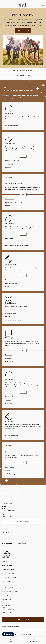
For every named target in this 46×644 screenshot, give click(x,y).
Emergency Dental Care (12, 161)
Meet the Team (8, 569)
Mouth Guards (10, 199)
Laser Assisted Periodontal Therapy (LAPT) (18, 245)
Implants (8, 317)
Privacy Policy (8, 587)
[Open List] (23, 156)
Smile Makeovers (10, 467)
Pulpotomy (9, 403)
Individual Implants (11, 313)
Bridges (7, 286)
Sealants (8, 206)
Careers (5, 595)
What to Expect (8, 573)
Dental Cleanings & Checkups (14, 202)
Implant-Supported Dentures (14, 320)
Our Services (7, 565)
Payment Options (9, 577)
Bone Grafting (9, 239)
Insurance (6, 581)
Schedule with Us (23, 30)
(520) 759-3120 (25, 75)
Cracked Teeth (9, 164)
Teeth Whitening (10, 474)
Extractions (9, 355)
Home (4, 561)
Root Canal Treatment (12, 283)
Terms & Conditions (10, 591)
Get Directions (23, 521)
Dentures (8, 280)
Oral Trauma (9, 167)
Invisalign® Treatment (12, 126)
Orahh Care (7, 599)
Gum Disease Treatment (12, 242)
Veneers (8, 470)
